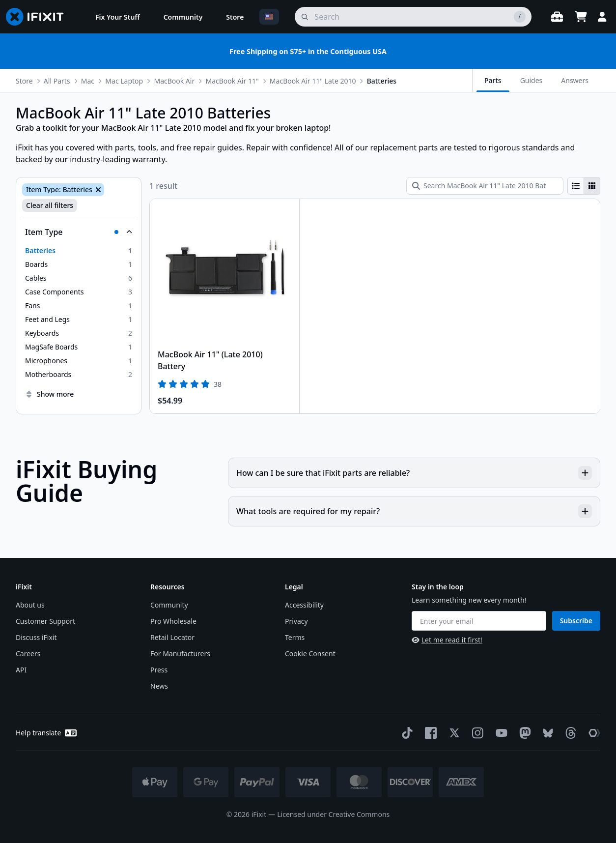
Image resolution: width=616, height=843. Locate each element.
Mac (88, 81)
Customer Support (45, 621)
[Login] (602, 17)
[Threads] (569, 733)
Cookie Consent (310, 654)
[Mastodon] (523, 733)
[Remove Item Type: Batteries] (97, 190)
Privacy (296, 621)
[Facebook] (429, 733)
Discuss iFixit (36, 637)
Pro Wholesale (173, 621)
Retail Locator (172, 637)
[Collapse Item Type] (79, 232)
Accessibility (304, 605)
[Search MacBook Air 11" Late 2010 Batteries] (485, 186)
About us (30, 605)
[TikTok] (405, 733)
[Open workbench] (557, 17)
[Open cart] (581, 17)
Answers (575, 80)
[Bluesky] (546, 733)
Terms (295, 637)
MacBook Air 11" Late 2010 (313, 81)
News (159, 686)
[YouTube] (500, 733)
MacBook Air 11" (232, 81)
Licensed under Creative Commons (333, 814)
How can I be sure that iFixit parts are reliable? (414, 473)
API (21, 670)
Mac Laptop (124, 81)
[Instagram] (476, 733)
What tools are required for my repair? (414, 511)
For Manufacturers (180, 654)
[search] (413, 17)
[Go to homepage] (39, 17)
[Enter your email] (479, 621)
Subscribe (576, 621)
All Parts (57, 81)
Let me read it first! (447, 640)
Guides (532, 80)
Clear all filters (50, 205)
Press (159, 670)
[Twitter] (452, 733)
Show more (49, 394)
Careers (28, 654)
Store (24, 81)
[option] (79, 251)
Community (169, 605)
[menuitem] (118, 17)
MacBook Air (174, 81)
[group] (584, 186)
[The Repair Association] (592, 733)
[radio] (576, 186)
